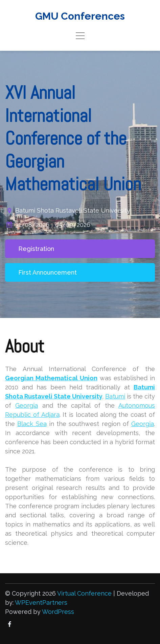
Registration (36, 249)
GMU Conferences (80, 16)
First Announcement (48, 272)
